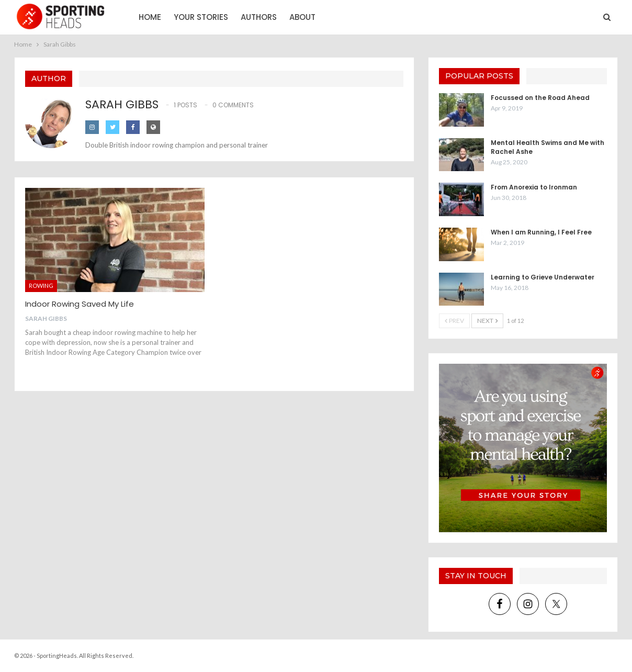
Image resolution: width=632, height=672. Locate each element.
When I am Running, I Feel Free (541, 232)
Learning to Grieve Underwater (543, 277)
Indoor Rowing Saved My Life (80, 304)
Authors (259, 17)
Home (150, 17)
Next (487, 321)
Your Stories (201, 17)
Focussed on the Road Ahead (540, 98)
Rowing (41, 285)
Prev (454, 321)
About (302, 17)
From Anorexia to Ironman (534, 187)
